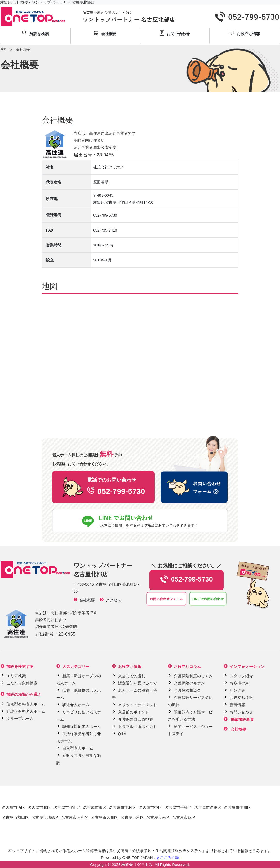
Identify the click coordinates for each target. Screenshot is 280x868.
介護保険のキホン (189, 683)
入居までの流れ (132, 676)
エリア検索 (16, 676)
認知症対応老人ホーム (82, 726)
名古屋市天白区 (104, 817)
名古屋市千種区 (178, 807)
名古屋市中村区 (123, 807)
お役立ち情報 (241, 698)
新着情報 (237, 705)
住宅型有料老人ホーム (26, 704)
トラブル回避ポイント (137, 726)
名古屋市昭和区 (75, 817)
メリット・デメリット (137, 705)
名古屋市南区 (158, 817)
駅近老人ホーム (76, 705)
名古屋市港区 (132, 817)
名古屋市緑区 (184, 817)
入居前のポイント (134, 712)
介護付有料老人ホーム (26, 711)
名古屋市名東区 (208, 807)
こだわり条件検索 (22, 683)
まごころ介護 (168, 858)
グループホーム (20, 718)
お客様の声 (239, 683)
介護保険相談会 (187, 690)
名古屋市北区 (39, 807)
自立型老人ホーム (78, 748)
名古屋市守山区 (67, 807)
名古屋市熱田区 (15, 817)
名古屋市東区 (95, 807)
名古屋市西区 (13, 807)
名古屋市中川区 (238, 807)
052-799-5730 (105, 215)
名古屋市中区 (150, 807)
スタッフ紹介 (241, 676)
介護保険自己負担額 (135, 719)
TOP (3, 49)
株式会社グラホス (137, 865)
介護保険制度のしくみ (193, 676)
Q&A (122, 734)
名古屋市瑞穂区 (45, 817)
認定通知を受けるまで (137, 683)
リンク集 (237, 690)
